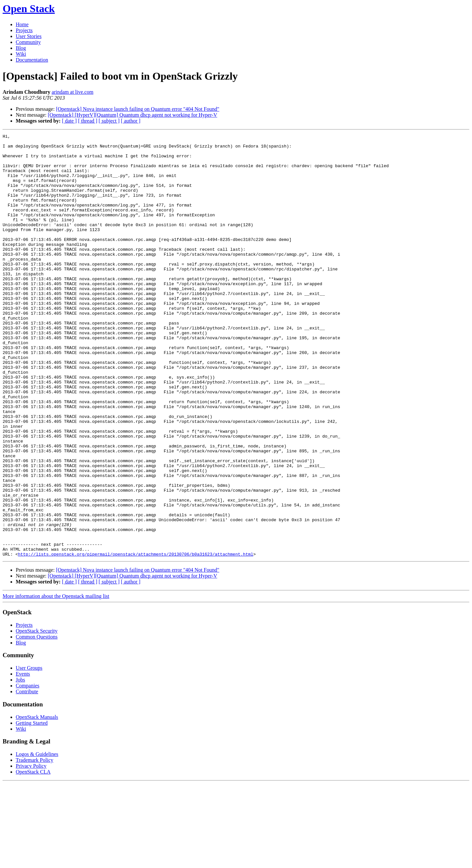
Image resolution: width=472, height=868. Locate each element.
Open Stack (29, 9)
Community (28, 42)
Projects (24, 30)
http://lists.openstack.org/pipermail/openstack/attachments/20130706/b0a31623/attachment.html (136, 639)
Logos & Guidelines (37, 839)
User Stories (29, 36)
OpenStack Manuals (37, 802)
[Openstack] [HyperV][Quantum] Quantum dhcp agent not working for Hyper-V (133, 115)
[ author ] (131, 121)
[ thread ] (88, 121)
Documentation (32, 60)
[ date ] (69, 121)
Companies (28, 770)
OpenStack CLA (33, 856)
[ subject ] (109, 121)
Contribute (27, 776)
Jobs (20, 764)
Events (23, 758)
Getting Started (32, 808)
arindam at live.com (72, 92)
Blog (21, 48)
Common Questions (37, 721)
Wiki (21, 54)
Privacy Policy (31, 850)
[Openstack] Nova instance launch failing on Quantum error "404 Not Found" (138, 109)
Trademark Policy (35, 845)
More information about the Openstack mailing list (56, 681)
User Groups (29, 752)
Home (22, 24)
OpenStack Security (37, 715)
